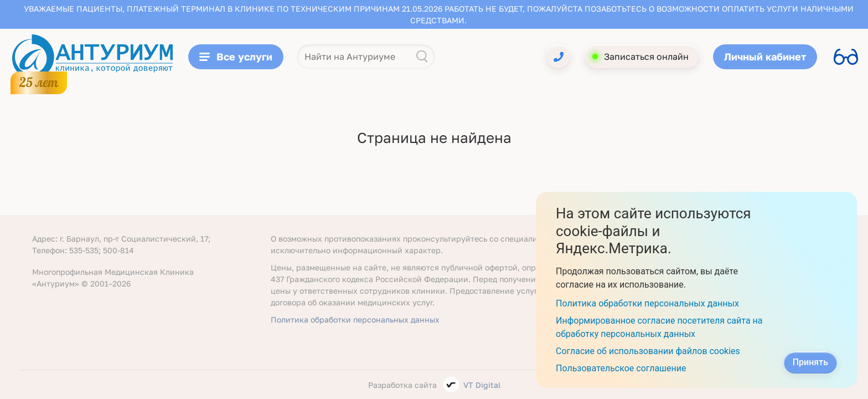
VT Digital (482, 385)
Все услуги (236, 57)
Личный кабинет (765, 57)
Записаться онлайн (646, 57)
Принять (810, 362)
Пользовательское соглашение (621, 368)
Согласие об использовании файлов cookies (648, 351)
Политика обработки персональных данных (355, 319)
